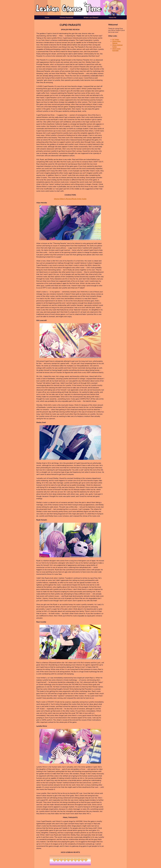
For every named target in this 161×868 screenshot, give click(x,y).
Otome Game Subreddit (116, 50)
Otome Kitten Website (116, 42)
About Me (112, 18)
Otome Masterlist (66, 18)
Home (47, 18)
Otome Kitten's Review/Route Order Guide (70, 199)
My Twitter (116, 40)
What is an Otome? (91, 18)
